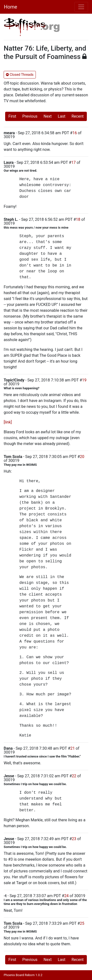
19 (84, 380)
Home (11, 7)
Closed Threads (20, 75)
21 (73, 748)
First (12, 116)
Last (62, 116)
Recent (77, 116)
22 (74, 776)
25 (82, 923)
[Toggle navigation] (81, 7)
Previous (30, 116)
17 (74, 162)
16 (75, 133)
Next (48, 116)
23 (74, 839)
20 (82, 457)
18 (78, 219)
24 (66, 896)
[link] (8, 422)
